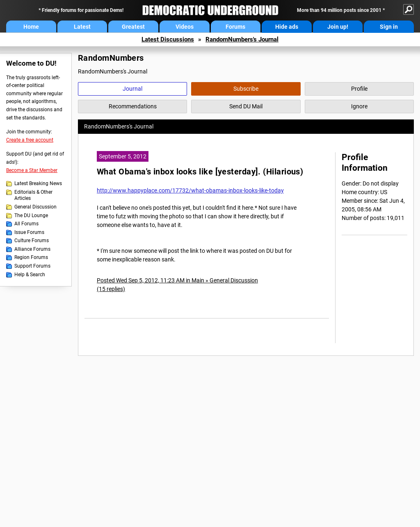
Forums (235, 27)
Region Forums (31, 257)
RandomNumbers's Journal (242, 39)
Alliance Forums (32, 249)
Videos (185, 27)
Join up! (338, 27)
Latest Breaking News (38, 183)
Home (31, 27)
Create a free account (30, 140)
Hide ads (287, 27)
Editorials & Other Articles (33, 195)
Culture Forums (32, 241)
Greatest (133, 27)
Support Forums (32, 266)
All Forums (26, 224)
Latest (82, 27)
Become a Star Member (32, 170)
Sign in (389, 27)
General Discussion (35, 207)
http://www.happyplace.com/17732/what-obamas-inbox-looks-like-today (190, 190)
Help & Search (30, 275)
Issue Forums (29, 232)
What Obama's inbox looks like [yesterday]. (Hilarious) (200, 172)
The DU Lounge (31, 215)
